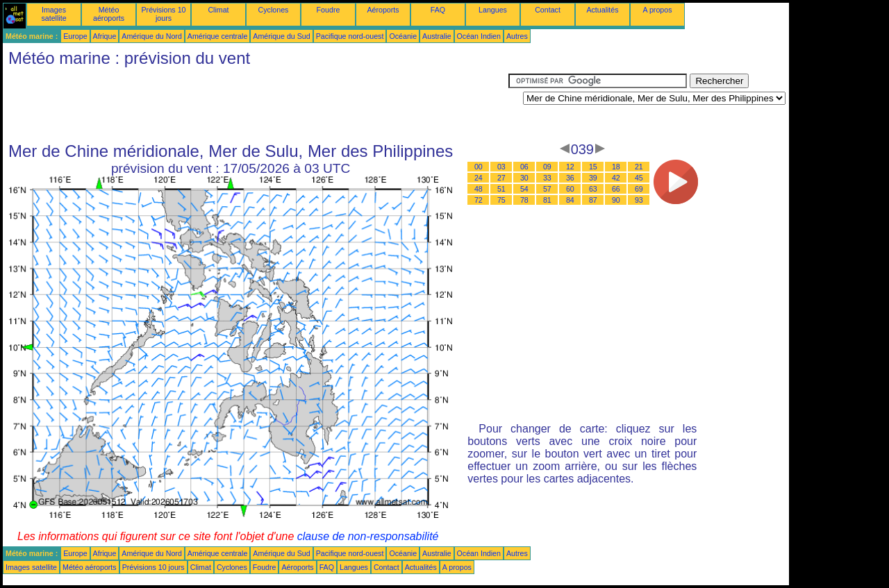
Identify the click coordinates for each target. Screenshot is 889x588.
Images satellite (53, 14)
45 (639, 178)
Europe (75, 36)
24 (479, 178)
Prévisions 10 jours (164, 14)
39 (593, 178)
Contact (548, 10)
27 (501, 178)
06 (524, 167)
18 (616, 167)
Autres (517, 36)
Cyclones (274, 10)
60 (570, 189)
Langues (493, 10)
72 (479, 200)
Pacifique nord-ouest (350, 36)
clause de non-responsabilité (368, 536)
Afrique (105, 36)
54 (524, 189)
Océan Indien (479, 36)
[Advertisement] (256, 105)
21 (639, 167)
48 (479, 189)
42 (616, 178)
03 (501, 167)
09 (547, 167)
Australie (437, 36)
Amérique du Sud (281, 36)
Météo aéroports (109, 14)
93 (639, 200)
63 (593, 189)
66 (616, 189)
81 (547, 200)
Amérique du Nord (151, 36)
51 (501, 189)
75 (501, 200)
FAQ (438, 10)
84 (570, 200)
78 (524, 200)
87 (593, 200)
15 (593, 167)
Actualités (602, 10)
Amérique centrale (217, 36)
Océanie (403, 36)
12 (570, 167)
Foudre (329, 10)
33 (547, 178)
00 (479, 167)
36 (570, 178)
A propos (657, 10)
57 (547, 189)
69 (639, 189)
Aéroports (383, 10)
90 (616, 200)
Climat (218, 10)
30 (524, 178)
